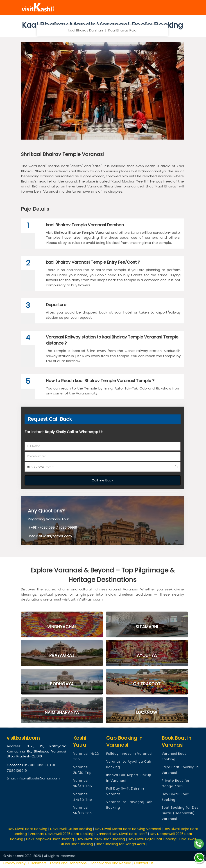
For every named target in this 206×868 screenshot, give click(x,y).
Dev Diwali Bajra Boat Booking (152, 839)
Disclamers (37, 863)
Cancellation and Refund (110, 863)
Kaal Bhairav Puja (122, 30)
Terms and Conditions (68, 863)
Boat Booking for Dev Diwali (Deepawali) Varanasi (180, 813)
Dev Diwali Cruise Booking (71, 829)
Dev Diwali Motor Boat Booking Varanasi (128, 829)
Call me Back (102, 480)
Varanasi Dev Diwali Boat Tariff (122, 834)
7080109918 (38, 765)
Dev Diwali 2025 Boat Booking (101, 839)
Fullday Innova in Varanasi (129, 754)
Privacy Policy (15, 863)
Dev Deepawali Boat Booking (50, 839)
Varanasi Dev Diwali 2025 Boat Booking (62, 834)
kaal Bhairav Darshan (86, 30)
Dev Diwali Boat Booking (28, 829)
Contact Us (144, 863)
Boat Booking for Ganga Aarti (120, 844)
